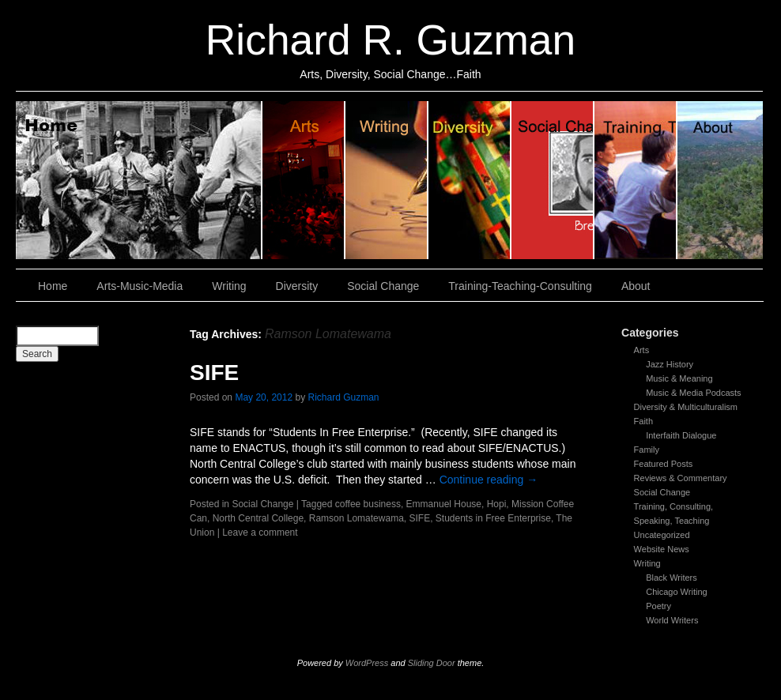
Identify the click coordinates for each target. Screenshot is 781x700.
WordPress (367, 663)
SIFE (214, 373)
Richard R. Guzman (390, 40)
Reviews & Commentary (681, 478)
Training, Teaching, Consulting (636, 180)
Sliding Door (432, 663)
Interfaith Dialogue (681, 435)
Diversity (470, 180)
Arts (642, 350)
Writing (387, 180)
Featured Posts (664, 464)
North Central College (258, 518)
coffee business (368, 504)
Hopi (497, 504)
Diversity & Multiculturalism (686, 407)
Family (647, 450)
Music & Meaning (679, 378)
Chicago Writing (676, 592)
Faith (643, 421)
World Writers (672, 620)
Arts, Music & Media (304, 180)
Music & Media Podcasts (693, 393)
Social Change (553, 180)
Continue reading (489, 480)
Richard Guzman (343, 397)
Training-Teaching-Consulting (520, 286)
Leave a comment (260, 533)
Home (139, 180)
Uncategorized (662, 535)
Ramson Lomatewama (357, 518)
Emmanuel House (444, 504)
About (720, 180)
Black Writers (672, 578)
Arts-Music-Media (140, 286)
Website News (662, 549)
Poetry (658, 606)
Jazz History (670, 364)
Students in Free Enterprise (493, 518)
